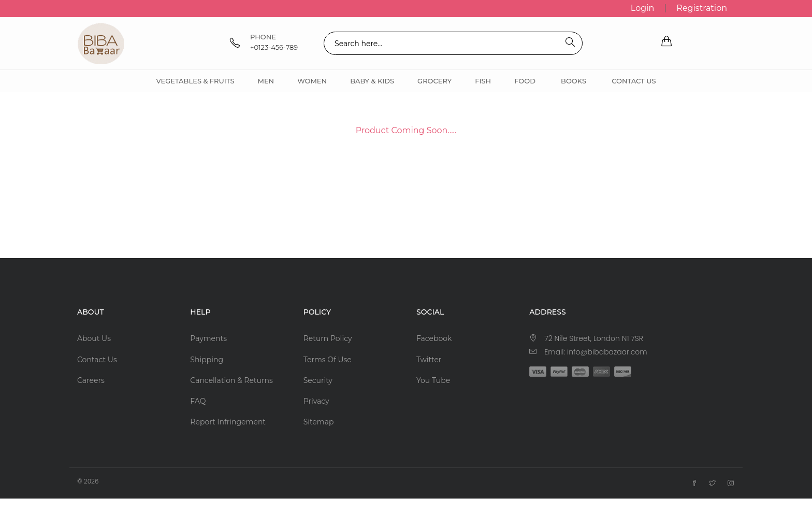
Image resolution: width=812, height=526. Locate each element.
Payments (208, 338)
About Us (94, 338)
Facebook (434, 338)
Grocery (434, 81)
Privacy (316, 401)
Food (525, 81)
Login (642, 8)
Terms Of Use (328, 360)
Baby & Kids (372, 81)
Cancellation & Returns (231, 380)
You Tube (433, 380)
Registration (702, 8)
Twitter (429, 360)
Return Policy (328, 338)
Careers (91, 380)
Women (312, 81)
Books (574, 81)
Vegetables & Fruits (195, 81)
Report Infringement (228, 422)
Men (266, 81)
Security (318, 380)
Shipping (207, 360)
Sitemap (319, 422)
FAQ (198, 401)
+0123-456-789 (274, 47)
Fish (483, 81)
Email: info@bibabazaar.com (596, 352)
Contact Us (634, 81)
